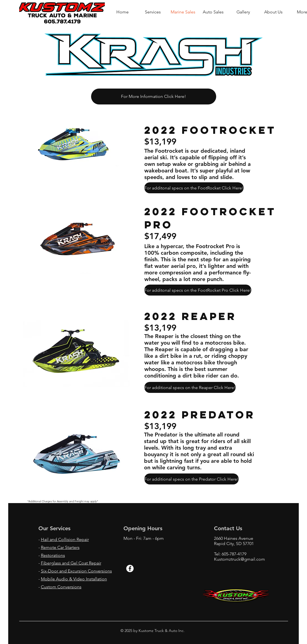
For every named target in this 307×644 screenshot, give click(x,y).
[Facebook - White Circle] (130, 568)
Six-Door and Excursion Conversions (76, 571)
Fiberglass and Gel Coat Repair (71, 563)
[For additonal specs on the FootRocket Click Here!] (194, 188)
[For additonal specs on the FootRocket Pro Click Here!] (198, 290)
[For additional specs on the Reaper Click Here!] (190, 387)
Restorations (53, 555)
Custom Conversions (61, 587)
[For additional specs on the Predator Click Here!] (191, 479)
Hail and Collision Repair (65, 539)
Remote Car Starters (60, 547)
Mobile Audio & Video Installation (74, 579)
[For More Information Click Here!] (154, 97)
